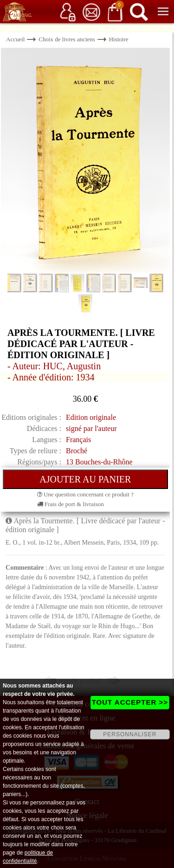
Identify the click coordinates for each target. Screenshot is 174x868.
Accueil (15, 39)
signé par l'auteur (91, 428)
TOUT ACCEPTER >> (130, 702)
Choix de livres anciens (67, 39)
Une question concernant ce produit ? (85, 494)
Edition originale (91, 417)
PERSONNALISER (130, 734)
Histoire (119, 39)
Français (78, 440)
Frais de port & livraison (71, 504)
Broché (77, 451)
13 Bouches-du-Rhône (99, 462)
